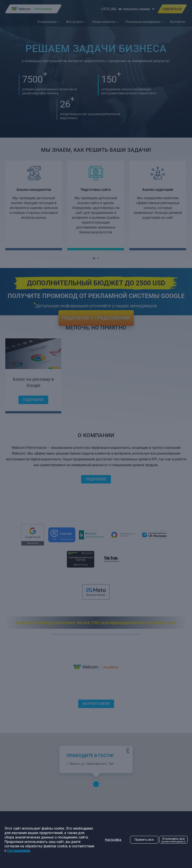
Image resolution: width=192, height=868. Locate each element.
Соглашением (19, 851)
